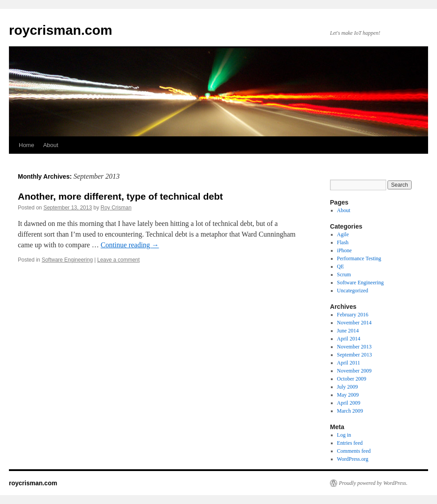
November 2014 (355, 323)
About (51, 145)
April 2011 (349, 363)
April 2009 (349, 403)
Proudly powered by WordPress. (373, 483)
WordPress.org (353, 459)
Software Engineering (67, 260)
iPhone (344, 250)
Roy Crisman (116, 208)
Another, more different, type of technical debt (120, 196)
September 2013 (355, 355)
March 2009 (350, 411)
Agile (343, 234)
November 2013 (355, 347)
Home (27, 145)
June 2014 (348, 331)
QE (341, 266)
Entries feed (350, 443)
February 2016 (353, 315)
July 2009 (348, 387)
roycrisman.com (61, 30)
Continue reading (130, 245)
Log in (344, 435)
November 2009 (355, 371)
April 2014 (349, 339)
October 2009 (352, 379)
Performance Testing (359, 258)
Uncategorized (353, 291)
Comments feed (354, 451)
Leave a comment (118, 260)
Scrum (344, 275)
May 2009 (348, 395)
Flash (343, 242)
